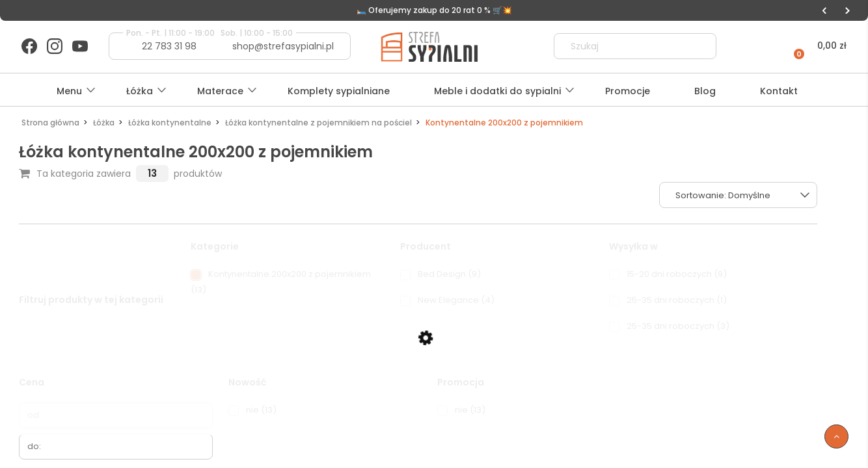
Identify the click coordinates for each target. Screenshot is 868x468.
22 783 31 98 (169, 46)
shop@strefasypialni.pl (283, 46)
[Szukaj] (701, 46)
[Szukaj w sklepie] (623, 46)
